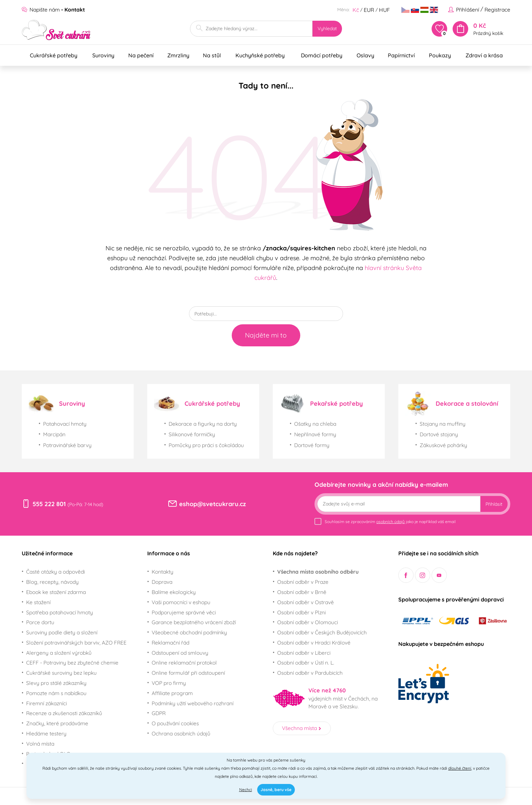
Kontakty (163, 572)
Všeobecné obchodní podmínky (189, 632)
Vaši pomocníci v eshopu (181, 602)
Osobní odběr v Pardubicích (310, 673)
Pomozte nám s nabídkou (56, 693)
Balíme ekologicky (174, 592)
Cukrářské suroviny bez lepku (61, 673)
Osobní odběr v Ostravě (306, 602)
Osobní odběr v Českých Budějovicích (322, 632)
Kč (356, 10)
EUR (369, 10)
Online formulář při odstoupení (188, 673)
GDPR (159, 713)
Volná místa (40, 744)
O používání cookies (175, 723)
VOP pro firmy (169, 683)
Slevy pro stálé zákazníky (56, 683)
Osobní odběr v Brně (302, 592)
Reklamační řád (170, 643)
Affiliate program (172, 693)
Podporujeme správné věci (184, 612)
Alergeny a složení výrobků (59, 653)
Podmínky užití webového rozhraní (193, 703)
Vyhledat (327, 28)
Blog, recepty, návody (52, 582)
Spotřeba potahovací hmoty (60, 612)
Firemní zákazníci (46, 703)
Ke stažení (38, 602)
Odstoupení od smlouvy (180, 653)
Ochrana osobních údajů (181, 733)
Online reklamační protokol (184, 663)
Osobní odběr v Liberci (304, 653)
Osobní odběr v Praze (303, 582)
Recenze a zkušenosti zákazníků (64, 713)
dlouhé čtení (460, 768)
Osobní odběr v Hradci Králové (314, 643)
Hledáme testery (46, 733)
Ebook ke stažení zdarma (56, 592)
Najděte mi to (266, 335)
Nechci (246, 790)
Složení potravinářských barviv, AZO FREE (76, 643)
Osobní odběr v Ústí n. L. (306, 663)
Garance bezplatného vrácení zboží (194, 622)
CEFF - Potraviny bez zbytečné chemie (72, 663)
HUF (384, 10)
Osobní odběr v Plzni (301, 612)
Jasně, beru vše (276, 790)
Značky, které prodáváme (57, 723)
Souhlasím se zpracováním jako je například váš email (390, 522)
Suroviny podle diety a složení (62, 632)
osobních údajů (391, 522)
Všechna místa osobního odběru (318, 572)
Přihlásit (494, 504)
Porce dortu (40, 622)
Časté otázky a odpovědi (55, 572)
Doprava (162, 582)
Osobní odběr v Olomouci (308, 622)
